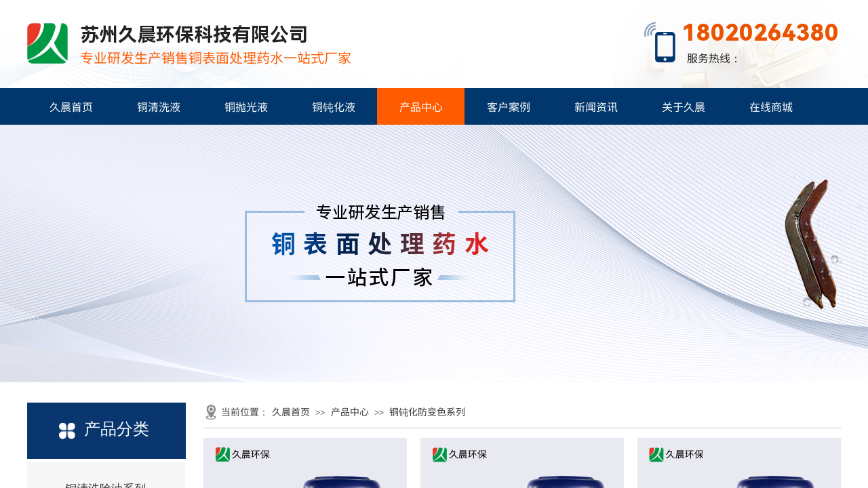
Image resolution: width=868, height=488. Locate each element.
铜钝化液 (334, 106)
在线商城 (771, 106)
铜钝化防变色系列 (427, 411)
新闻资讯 (596, 106)
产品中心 (421, 106)
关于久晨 (684, 106)
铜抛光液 (246, 106)
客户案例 (509, 106)
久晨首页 (71, 106)
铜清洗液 (159, 106)
